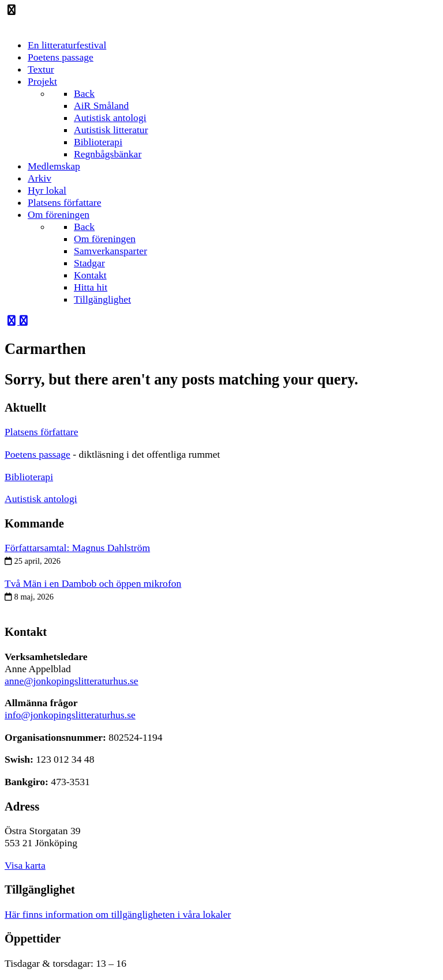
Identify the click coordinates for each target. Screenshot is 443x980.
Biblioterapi (29, 477)
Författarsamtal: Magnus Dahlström (77, 548)
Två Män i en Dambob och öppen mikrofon (93, 583)
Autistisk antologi (41, 499)
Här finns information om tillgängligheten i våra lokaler (118, 914)
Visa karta (25, 865)
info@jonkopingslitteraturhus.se (70, 715)
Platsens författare (42, 432)
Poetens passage (37, 454)
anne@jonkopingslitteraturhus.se (72, 681)
